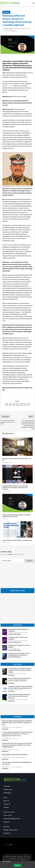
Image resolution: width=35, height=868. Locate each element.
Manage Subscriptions (10, 830)
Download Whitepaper (15, 634)
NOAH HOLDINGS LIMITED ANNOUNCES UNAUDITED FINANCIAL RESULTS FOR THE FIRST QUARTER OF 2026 (17, 723)
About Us (6, 801)
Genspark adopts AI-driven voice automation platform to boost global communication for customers (15, 488)
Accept (17, 865)
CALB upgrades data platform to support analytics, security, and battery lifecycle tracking (20, 670)
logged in (10, 554)
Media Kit (6, 822)
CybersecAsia (8, 790)
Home (5, 797)
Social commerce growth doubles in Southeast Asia (17, 540)
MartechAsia (7, 793)
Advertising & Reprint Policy (12, 819)
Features (6, 12)
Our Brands (7, 786)
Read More (11, 675)
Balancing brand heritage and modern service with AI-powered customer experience (19, 696)
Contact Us (7, 804)
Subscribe (7, 827)
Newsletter (7, 833)
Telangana (10, 86)
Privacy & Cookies (9, 812)
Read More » (5, 729)
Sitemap (6, 807)
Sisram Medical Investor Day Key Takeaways (15, 755)
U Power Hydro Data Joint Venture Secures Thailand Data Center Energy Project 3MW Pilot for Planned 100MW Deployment (17, 745)
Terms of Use (8, 815)
